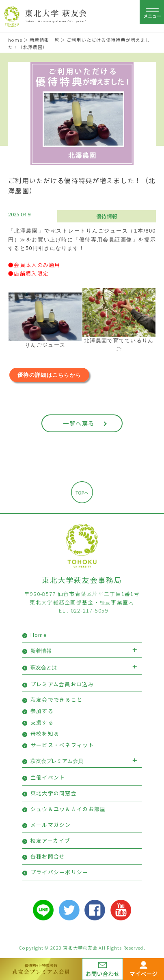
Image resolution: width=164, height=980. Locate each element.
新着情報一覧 (44, 40)
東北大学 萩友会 (56, 13)
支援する (42, 722)
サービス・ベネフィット (62, 745)
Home (39, 635)
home (15, 40)
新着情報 (41, 651)
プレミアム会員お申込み (62, 684)
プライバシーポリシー (59, 872)
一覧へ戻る (79, 423)
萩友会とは (44, 667)
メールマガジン (51, 825)
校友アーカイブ (51, 840)
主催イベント (48, 777)
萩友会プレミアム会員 (57, 761)
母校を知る (45, 733)
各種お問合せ (48, 856)
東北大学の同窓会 (54, 793)
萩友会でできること (57, 699)
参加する (42, 711)
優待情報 (107, 216)
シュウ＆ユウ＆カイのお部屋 (68, 809)
